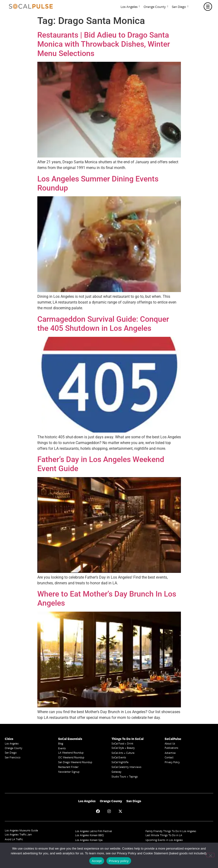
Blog (61, 743)
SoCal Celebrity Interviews (126, 767)
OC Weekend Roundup (71, 757)
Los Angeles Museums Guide (21, 830)
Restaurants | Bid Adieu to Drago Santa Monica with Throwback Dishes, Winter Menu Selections (104, 44)
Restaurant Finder (68, 767)
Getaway (116, 772)
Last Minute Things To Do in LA (164, 835)
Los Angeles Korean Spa (89, 840)
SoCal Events (119, 757)
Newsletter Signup (69, 772)
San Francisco (13, 757)
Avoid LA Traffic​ (14, 839)
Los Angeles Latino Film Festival (93, 831)
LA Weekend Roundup (71, 752)
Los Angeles (130, 7)
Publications (171, 748)
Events (62, 748)
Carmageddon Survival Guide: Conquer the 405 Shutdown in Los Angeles (103, 324)
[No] (210, 855)
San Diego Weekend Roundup (75, 762)
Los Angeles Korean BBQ (89, 835)
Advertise (170, 753)
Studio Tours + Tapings (125, 776)
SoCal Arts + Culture (123, 753)
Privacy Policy (172, 762)
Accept (97, 861)
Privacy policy (119, 861)
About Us (170, 743)
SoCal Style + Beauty (123, 748)
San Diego (180, 7)
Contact (169, 757)
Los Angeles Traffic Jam (18, 834)
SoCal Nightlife (120, 762)
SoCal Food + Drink (122, 743)
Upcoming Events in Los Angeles (164, 840)
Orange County (156, 7)
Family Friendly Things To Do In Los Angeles (171, 831)
